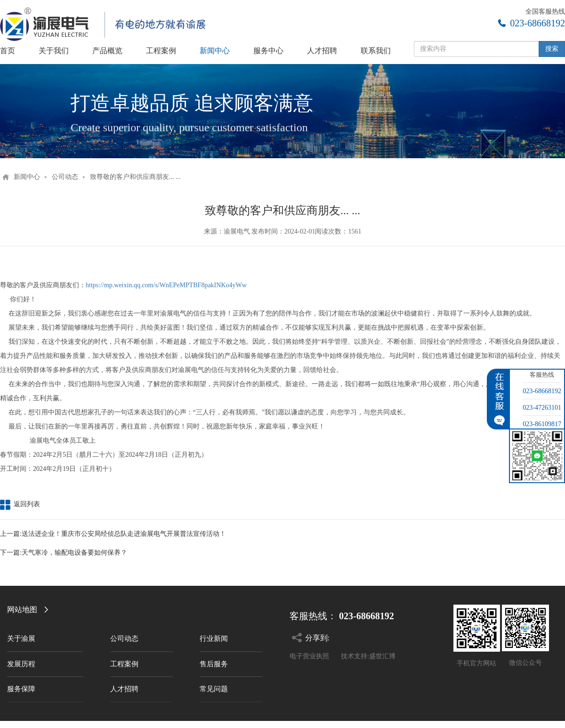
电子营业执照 (309, 656)
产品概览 (107, 51)
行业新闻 (214, 639)
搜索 (552, 49)
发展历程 (21, 664)
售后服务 (214, 664)
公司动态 (65, 177)
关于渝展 (21, 639)
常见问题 (214, 689)
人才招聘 (322, 51)
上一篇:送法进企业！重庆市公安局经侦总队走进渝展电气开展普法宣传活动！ (113, 534)
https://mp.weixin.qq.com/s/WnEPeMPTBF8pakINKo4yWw (166, 285)
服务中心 (268, 51)
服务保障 (21, 689)
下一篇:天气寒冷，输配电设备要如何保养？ (64, 553)
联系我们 (376, 51)
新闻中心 (215, 51)
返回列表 (20, 504)
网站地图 (22, 610)
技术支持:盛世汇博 (368, 656)
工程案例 (161, 51)
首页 (8, 51)
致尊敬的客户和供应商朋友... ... (135, 177)
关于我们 (54, 51)
